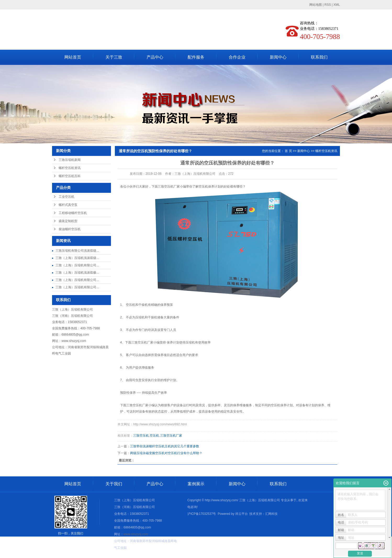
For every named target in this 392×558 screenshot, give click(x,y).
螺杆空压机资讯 (70, 168)
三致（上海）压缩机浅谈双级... (77, 258)
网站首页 (73, 57)
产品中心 (155, 57)
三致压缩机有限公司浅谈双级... (77, 251)
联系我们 (319, 57)
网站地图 (316, 5)
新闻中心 (278, 57)
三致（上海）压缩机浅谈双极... (77, 273)
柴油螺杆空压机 (70, 229)
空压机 (154, 436)
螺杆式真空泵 (68, 205)
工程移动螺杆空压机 (73, 213)
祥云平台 (242, 514)
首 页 (288, 151)
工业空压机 (66, 197)
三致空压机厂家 (171, 436)
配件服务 (196, 57)
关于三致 (114, 57)
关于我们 (114, 484)
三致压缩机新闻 (70, 160)
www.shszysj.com (74, 341)
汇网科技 (271, 514)
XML (337, 5)
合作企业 (237, 57)
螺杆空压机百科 (70, 176)
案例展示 (196, 484)
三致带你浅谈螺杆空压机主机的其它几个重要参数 (165, 446)
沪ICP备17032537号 (202, 514)
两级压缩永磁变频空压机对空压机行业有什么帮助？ (166, 453)
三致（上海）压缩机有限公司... (77, 265)
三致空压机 (141, 436)
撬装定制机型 (68, 221)
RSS (328, 5)
